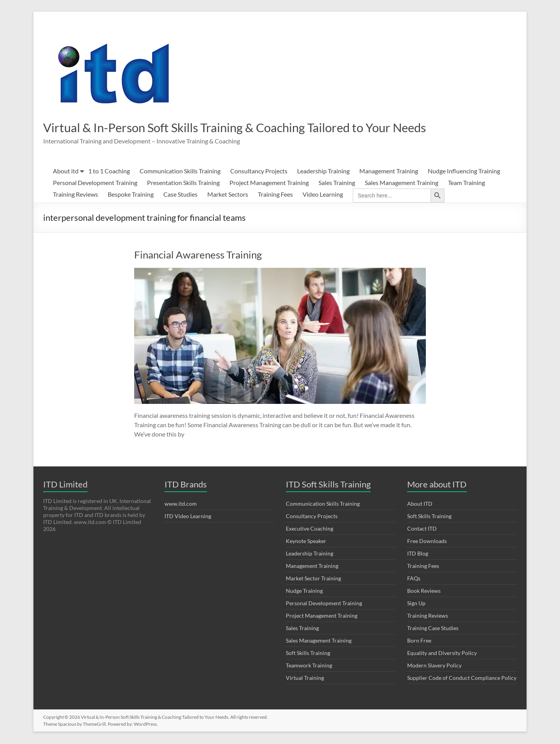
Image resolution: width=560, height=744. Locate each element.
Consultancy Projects (259, 172)
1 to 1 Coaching (109, 172)
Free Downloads (427, 542)
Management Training (389, 172)
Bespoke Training (131, 195)
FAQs (414, 579)
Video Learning (323, 195)
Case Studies (180, 195)
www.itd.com (181, 504)
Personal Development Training (95, 183)
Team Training (466, 183)
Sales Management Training (402, 183)
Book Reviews (424, 591)
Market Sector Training (313, 579)
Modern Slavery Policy (434, 666)
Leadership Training (323, 172)
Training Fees (275, 195)
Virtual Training (305, 679)
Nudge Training (304, 591)
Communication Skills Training (180, 172)
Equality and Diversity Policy (442, 654)
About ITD (420, 504)
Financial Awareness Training (198, 255)
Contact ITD (422, 529)
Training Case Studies (433, 629)
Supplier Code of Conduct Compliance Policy (462, 679)
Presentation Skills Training (183, 183)
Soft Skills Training (308, 654)
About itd (66, 172)
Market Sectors (228, 195)
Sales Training (337, 183)
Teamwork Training (309, 666)
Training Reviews (75, 195)
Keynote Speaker (306, 542)
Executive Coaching (310, 529)
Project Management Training (269, 183)
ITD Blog (418, 554)
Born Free (419, 641)
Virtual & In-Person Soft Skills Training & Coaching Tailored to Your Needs (265, 127)
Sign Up (416, 604)
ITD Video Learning (188, 517)
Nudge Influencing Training (464, 172)
